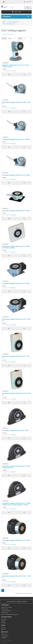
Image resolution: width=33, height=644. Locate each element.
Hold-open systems (13, 22)
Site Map (3, 623)
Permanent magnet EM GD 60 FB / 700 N (15, 430)
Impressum (4, 642)
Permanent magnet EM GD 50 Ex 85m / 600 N (16, 103)
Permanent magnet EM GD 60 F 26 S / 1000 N (16, 320)
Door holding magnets (9, 24)
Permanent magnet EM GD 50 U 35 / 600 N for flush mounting (16, 247)
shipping (14, 71)
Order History (5, 636)
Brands (3, 628)
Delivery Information (6, 607)
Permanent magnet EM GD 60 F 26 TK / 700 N (16, 394)
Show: (20, 38)
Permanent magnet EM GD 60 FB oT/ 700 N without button (16, 467)
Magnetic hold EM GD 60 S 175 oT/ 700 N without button (16, 66)
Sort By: (4, 38)
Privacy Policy (5, 609)
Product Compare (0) (8, 34)
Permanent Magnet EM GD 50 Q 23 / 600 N (16, 175)
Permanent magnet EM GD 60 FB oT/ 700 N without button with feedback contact (16, 504)
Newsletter (4, 638)
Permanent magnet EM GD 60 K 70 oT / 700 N (16, 577)
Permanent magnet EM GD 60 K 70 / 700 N (16, 540)
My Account (4, 634)
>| (12, 590)
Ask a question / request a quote (17, 601)
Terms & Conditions (6, 611)
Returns (3, 621)
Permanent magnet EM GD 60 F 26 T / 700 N (16, 357)
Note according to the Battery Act (10, 614)
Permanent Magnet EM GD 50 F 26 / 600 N (16, 139)
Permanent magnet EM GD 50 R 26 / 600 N (16, 211)
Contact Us (4, 619)
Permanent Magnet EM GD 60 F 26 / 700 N (16, 283)
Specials (3, 629)
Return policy (5, 613)
